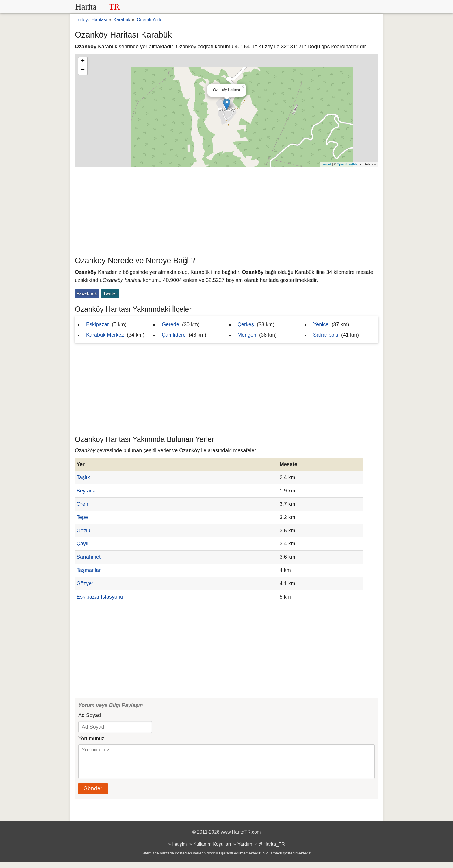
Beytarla (86, 491)
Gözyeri (86, 583)
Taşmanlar (89, 570)
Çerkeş (246, 324)
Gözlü (83, 531)
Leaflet (326, 164)
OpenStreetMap (348, 164)
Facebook (87, 293)
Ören (82, 504)
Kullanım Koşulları (212, 850)
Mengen (247, 335)
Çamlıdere (174, 335)
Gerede (170, 324)
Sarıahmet (89, 557)
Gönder (93, 794)
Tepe (82, 517)
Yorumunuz (91, 738)
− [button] (83, 70)
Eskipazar (98, 324)
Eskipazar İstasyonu (100, 597)
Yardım (245, 850)
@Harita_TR (272, 850)
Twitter (110, 293)
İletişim (179, 850)
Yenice (321, 324)
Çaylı (82, 544)
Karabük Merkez (105, 335)
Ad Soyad (90, 715)
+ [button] (83, 62)
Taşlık (83, 477)
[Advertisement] (226, 210)
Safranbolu (326, 335)
